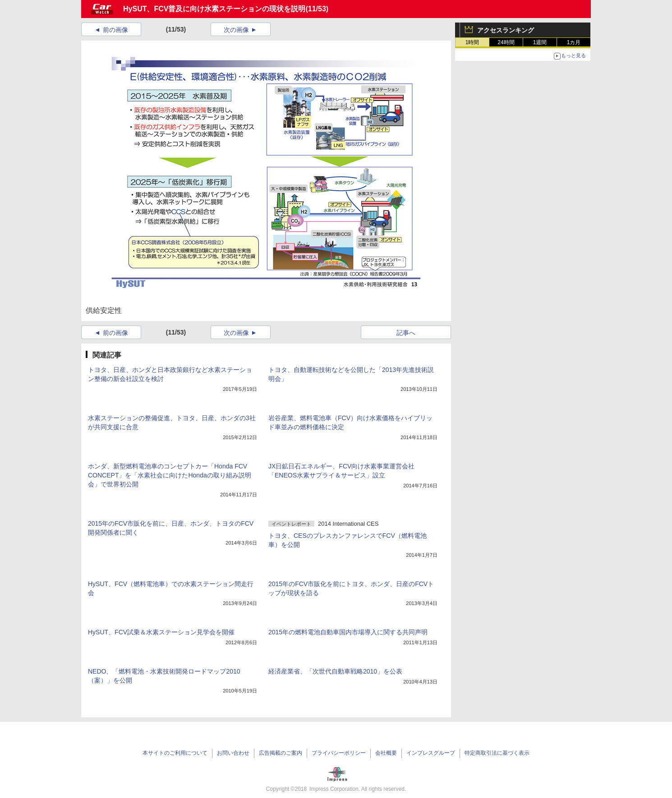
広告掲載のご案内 (281, 753)
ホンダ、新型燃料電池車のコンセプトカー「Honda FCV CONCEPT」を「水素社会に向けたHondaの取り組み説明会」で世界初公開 (170, 475)
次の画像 (236, 30)
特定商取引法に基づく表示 (497, 753)
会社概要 (386, 753)
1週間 (540, 42)
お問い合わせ (233, 753)
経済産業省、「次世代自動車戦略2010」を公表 (335, 671)
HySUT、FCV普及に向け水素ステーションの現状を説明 (214, 9)
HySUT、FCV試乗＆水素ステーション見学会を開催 (161, 632)
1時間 (472, 42)
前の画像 (115, 30)
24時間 (506, 42)
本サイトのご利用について (175, 753)
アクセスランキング (506, 30)
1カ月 (574, 42)
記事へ (406, 333)
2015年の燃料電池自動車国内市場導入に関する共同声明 (348, 632)
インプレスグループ (431, 753)
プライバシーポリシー (339, 753)
